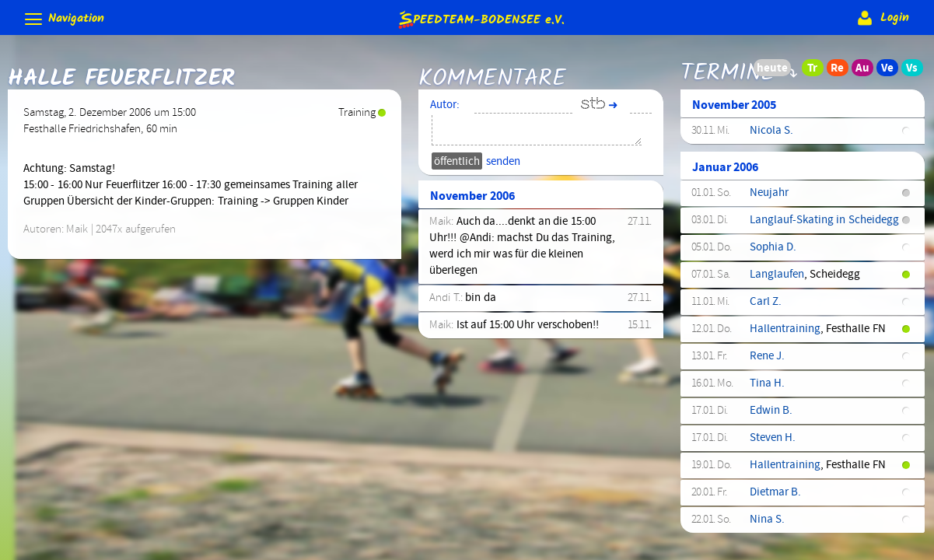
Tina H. (767, 387)
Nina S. (767, 523)
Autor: (445, 109)
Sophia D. (773, 251)
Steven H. (773, 442)
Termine (728, 72)
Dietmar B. (775, 496)
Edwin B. (771, 415)
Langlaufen (777, 278)
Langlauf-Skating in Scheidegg (824, 224)
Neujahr (769, 197)
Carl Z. (766, 306)
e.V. (481, 19)
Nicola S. (771, 135)
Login (882, 18)
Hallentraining (785, 333)
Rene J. (767, 360)
